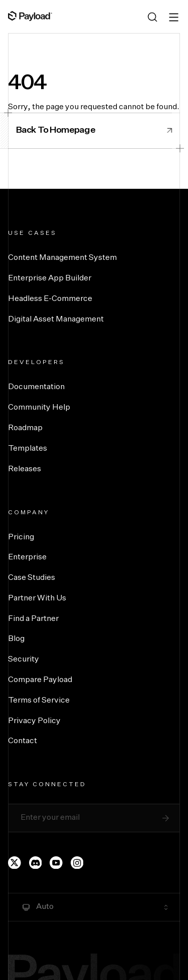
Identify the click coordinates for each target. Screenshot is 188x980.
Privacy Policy (34, 721)
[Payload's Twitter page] (15, 863)
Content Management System (62, 258)
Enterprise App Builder (50, 278)
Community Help (39, 408)
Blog (16, 639)
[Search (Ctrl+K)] (152, 17)
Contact (23, 741)
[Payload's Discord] (36, 863)
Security (24, 660)
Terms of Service (39, 701)
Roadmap (25, 428)
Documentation (36, 387)
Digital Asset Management (56, 319)
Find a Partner (33, 619)
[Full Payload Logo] (30, 16)
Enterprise (27, 557)
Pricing (21, 537)
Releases (25, 469)
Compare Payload (40, 680)
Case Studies (32, 578)
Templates (28, 449)
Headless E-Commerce (50, 299)
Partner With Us (37, 598)
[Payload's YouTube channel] (56, 863)
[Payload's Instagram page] (77, 863)
